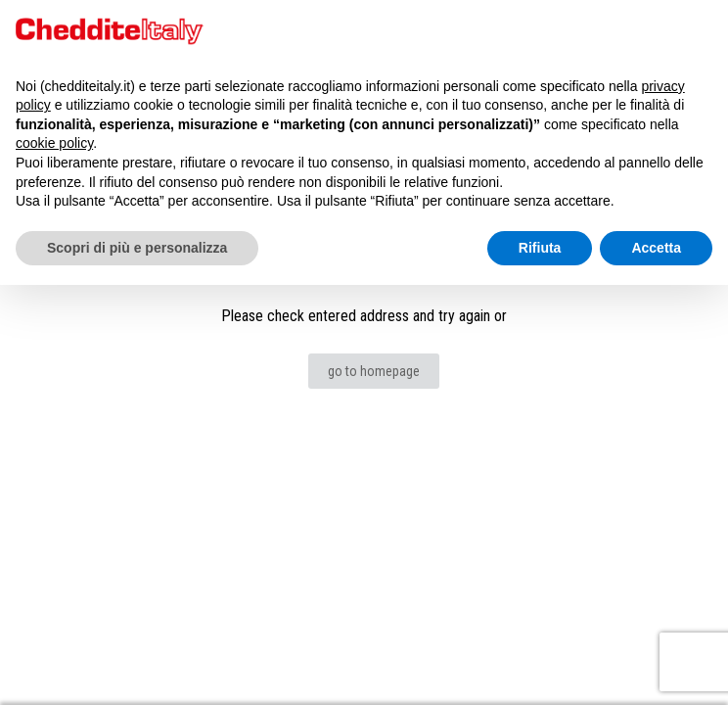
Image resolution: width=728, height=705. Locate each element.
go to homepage (374, 371)
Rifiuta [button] (540, 248)
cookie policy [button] (54, 143)
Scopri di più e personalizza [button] (137, 248)
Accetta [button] (656, 248)
